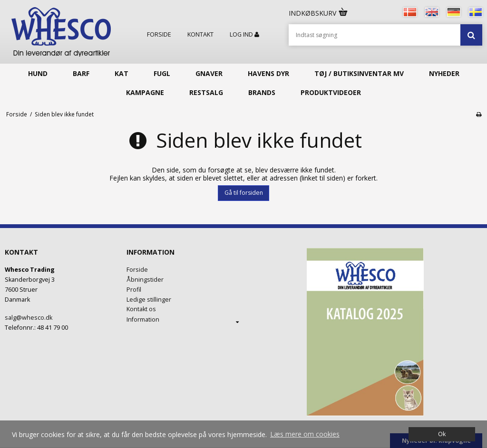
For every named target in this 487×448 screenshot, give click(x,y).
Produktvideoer (331, 92)
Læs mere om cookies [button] (305, 434)
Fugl (162, 73)
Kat (122, 73)
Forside (159, 35)
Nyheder (444, 73)
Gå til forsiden (244, 193)
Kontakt (200, 35)
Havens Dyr (268, 73)
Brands (262, 92)
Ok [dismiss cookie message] (442, 434)
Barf (81, 73)
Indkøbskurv (319, 13)
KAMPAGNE (145, 92)
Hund (38, 73)
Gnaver (209, 73)
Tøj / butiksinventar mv (359, 73)
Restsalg (206, 92)
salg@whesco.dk (29, 318)
